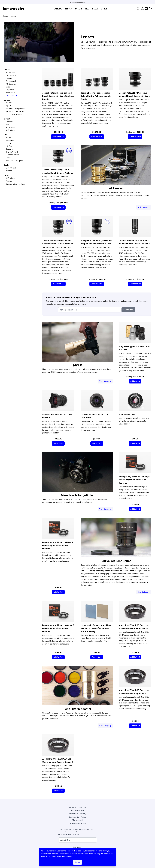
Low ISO (9, 158)
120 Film (9, 143)
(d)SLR (8, 106)
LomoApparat (11, 75)
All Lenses (10, 103)
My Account (78, 820)
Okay (77, 862)
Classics (9, 78)
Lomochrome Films (13, 155)
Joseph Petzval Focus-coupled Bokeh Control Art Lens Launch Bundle (96, 96)
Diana (8, 87)
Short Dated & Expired (14, 161)
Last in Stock (11, 168)
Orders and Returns (78, 823)
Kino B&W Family (12, 152)
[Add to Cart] (135, 381)
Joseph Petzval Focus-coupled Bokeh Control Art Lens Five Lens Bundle (58, 96)
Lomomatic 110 (12, 96)
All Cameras (10, 73)
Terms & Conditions (77, 807)
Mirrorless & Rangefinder (15, 109)
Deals (95, 9)
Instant (78, 9)
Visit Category (144, 207)
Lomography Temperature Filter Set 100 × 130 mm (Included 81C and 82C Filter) (96, 628)
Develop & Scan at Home (15, 184)
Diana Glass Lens (127, 414)
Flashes (9, 181)
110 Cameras (11, 84)
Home (5, 16)
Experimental (11, 81)
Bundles (9, 171)
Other (104, 9)
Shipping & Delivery (78, 814)
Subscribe (128, 310)
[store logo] (14, 9)
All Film (8, 138)
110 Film (9, 146)
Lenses (68, 9)
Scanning (9, 149)
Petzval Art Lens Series (15, 111)
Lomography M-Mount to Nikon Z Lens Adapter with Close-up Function (58, 545)
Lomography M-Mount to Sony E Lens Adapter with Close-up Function (134, 480)
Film (87, 9)
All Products (10, 130)
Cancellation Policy (77, 817)
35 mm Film (10, 141)
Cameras (58, 9)
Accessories (11, 93)
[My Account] (142, 9)
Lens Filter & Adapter (14, 114)
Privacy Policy (77, 810)
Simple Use (10, 90)
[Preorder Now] (58, 137)
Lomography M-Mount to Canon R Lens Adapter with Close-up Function (58, 628)
